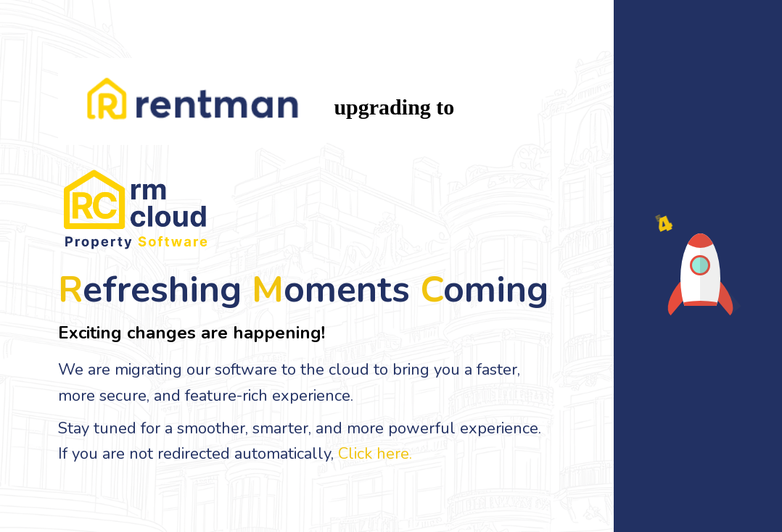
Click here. (375, 454)
